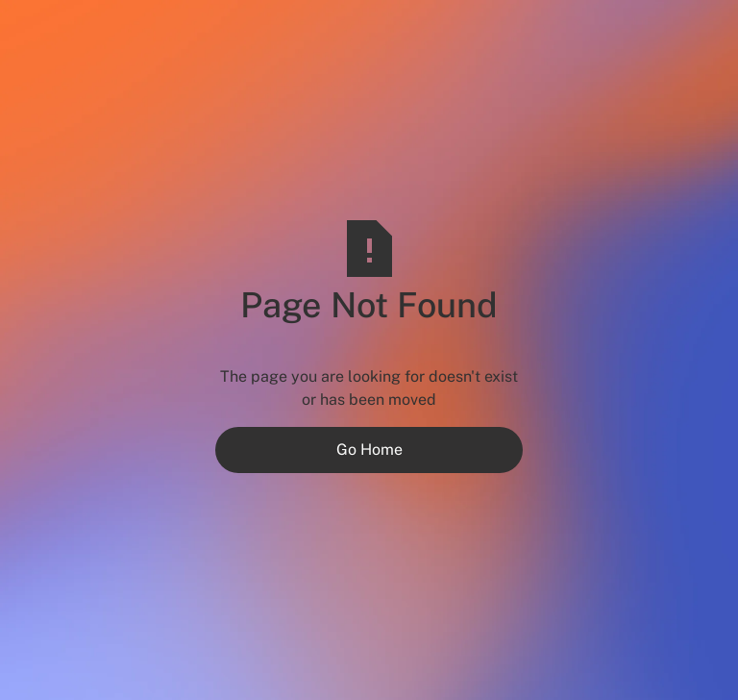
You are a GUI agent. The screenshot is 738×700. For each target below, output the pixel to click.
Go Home (369, 450)
